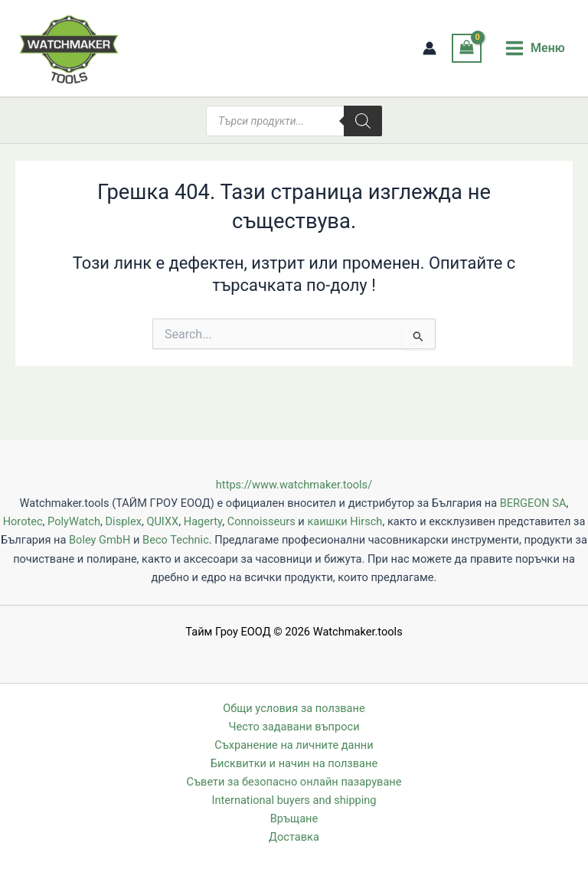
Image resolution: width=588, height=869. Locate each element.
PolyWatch (74, 521)
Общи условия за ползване (294, 708)
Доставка (294, 837)
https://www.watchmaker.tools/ (294, 485)
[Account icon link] (430, 48)
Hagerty (203, 521)
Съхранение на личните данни (294, 745)
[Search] (363, 121)
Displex (124, 521)
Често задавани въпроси (294, 727)
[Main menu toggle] (535, 48)
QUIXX (162, 521)
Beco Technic (176, 540)
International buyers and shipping (294, 800)
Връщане (294, 818)
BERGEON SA (533, 503)
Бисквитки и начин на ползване (294, 763)
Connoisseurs (261, 521)
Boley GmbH (100, 540)
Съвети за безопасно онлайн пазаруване (294, 782)
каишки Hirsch (345, 521)
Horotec (23, 521)
